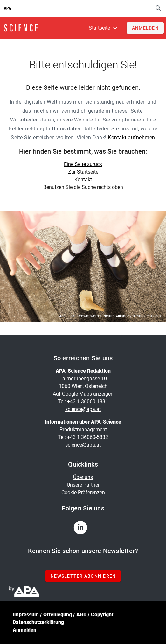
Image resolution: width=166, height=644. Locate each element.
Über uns (83, 477)
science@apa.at (83, 409)
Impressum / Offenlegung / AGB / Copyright (63, 615)
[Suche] (158, 8)
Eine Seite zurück (83, 164)
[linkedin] (83, 530)
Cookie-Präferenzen (83, 492)
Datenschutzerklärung (38, 622)
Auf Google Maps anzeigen (83, 394)
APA (7, 8)
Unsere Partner (83, 485)
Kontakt (83, 180)
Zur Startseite (83, 172)
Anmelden (24, 630)
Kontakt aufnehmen (131, 138)
